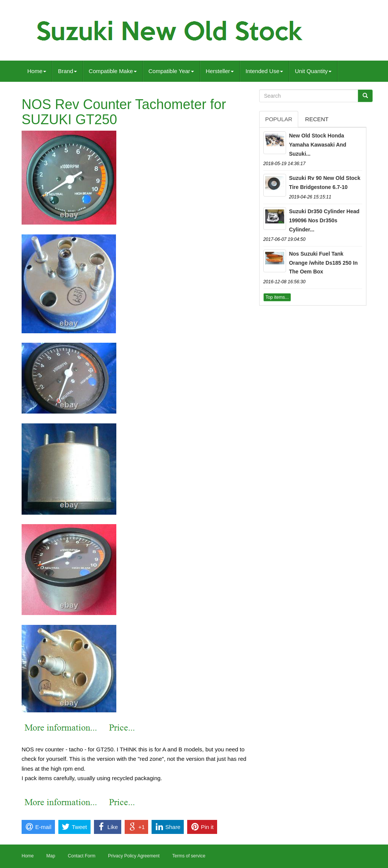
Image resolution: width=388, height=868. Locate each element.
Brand (67, 71)
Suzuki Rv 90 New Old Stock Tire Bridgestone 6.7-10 (325, 183)
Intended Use (264, 71)
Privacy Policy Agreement (134, 856)
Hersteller (220, 71)
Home (37, 71)
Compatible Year (171, 71)
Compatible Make (113, 71)
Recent (317, 119)
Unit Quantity (313, 71)
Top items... (277, 297)
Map (51, 856)
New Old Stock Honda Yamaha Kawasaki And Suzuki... (318, 145)
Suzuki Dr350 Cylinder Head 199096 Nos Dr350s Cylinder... (324, 220)
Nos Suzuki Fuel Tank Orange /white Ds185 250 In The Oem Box (323, 263)
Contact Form (82, 856)
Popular (279, 119)
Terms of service (189, 856)
